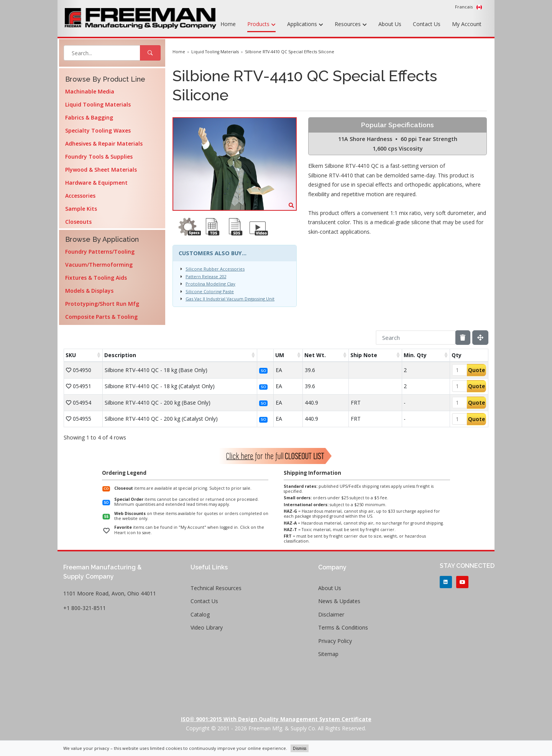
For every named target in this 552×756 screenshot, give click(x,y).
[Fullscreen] (480, 338)
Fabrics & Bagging (89, 117)
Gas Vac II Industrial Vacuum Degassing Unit (230, 299)
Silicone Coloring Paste (210, 291)
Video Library (207, 627)
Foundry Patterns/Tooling (100, 252)
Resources (351, 25)
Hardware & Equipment (96, 183)
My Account (467, 24)
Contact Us (427, 24)
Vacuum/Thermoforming (99, 265)
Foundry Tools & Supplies (99, 157)
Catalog (200, 614)
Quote (476, 370)
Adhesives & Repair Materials (104, 143)
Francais (469, 7)
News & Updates (339, 601)
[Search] (416, 338)
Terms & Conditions (343, 627)
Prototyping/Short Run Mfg (102, 304)
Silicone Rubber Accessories (215, 269)
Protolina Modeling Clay (210, 284)
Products (261, 25)
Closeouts (78, 222)
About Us (390, 24)
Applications (305, 25)
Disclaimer (331, 614)
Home (228, 24)
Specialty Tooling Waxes (98, 130)
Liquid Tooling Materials (98, 104)
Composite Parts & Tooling (101, 317)
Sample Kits (81, 209)
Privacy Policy (335, 641)
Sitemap (328, 654)
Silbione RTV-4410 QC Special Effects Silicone (290, 52)
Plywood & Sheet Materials (101, 170)
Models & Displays (89, 291)
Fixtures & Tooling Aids (96, 278)
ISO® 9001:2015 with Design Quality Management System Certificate (276, 719)
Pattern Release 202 (206, 276)
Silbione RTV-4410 (331, 175)
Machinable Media (90, 91)
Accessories (80, 196)
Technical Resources (216, 588)
